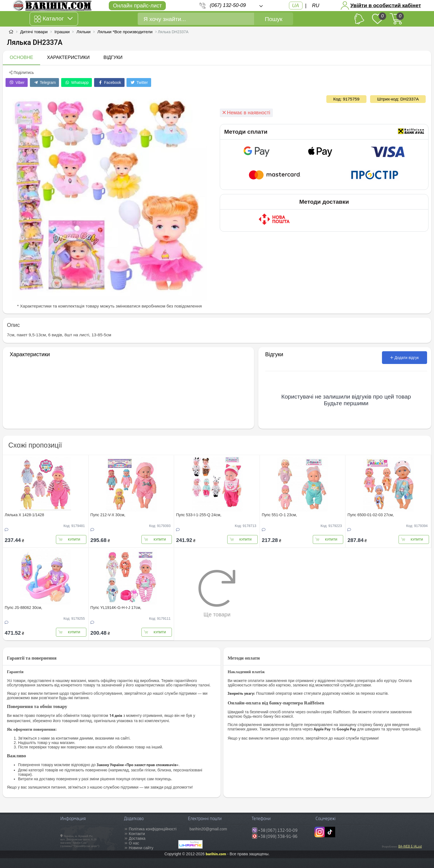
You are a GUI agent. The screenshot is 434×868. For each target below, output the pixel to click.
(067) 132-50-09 (228, 5)
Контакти (137, 834)
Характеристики (68, 57)
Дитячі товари (34, 32)
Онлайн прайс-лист (137, 6)
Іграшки (62, 32)
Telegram (44, 82)
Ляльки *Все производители (125, 32)
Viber (17, 82)
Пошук (274, 19)
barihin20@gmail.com (208, 829)
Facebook (109, 82)
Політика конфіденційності (153, 829)
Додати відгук (405, 358)
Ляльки (83, 32)
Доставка (137, 838)
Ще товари (217, 593)
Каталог (53, 19)
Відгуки (113, 57)
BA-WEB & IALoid (410, 846)
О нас (134, 843)
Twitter (139, 82)
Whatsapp (77, 82)
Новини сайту (141, 848)
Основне (21, 57)
